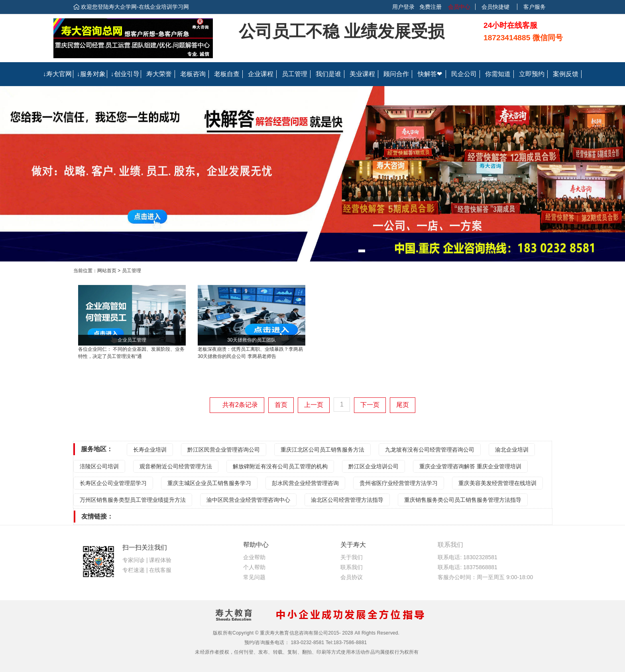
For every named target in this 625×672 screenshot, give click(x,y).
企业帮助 (254, 557)
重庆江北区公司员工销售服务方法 (322, 450)
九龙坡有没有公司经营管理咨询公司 (430, 450)
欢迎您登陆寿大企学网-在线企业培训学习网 (135, 7)
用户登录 (403, 7)
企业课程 (261, 74)
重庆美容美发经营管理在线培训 (497, 483)
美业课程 (362, 74)
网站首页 (107, 271)
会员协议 (352, 577)
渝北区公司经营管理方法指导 (347, 500)
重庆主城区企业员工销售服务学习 (209, 483)
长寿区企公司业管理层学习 (113, 483)
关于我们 (352, 557)
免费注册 (430, 7)
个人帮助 (254, 567)
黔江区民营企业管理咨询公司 (224, 450)
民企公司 (464, 74)
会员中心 (458, 7)
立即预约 (532, 74)
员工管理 (295, 74)
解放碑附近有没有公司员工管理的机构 (280, 466)
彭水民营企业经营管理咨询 (305, 483)
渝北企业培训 (512, 450)
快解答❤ (430, 74)
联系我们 (352, 567)
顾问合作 (396, 74)
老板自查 (227, 74)
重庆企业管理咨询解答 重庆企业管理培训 (470, 466)
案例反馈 (566, 74)
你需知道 (498, 74)
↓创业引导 (125, 74)
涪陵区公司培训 (99, 466)
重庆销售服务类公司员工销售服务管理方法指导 (463, 500)
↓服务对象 (91, 74)
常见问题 (254, 577)
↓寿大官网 (57, 74)
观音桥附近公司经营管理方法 (176, 466)
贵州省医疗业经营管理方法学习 (399, 483)
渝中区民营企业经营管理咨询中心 (248, 500)
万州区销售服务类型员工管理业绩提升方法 (133, 500)
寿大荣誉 (159, 74)
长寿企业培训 (150, 450)
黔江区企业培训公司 (373, 466)
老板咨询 (193, 74)
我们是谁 (328, 74)
